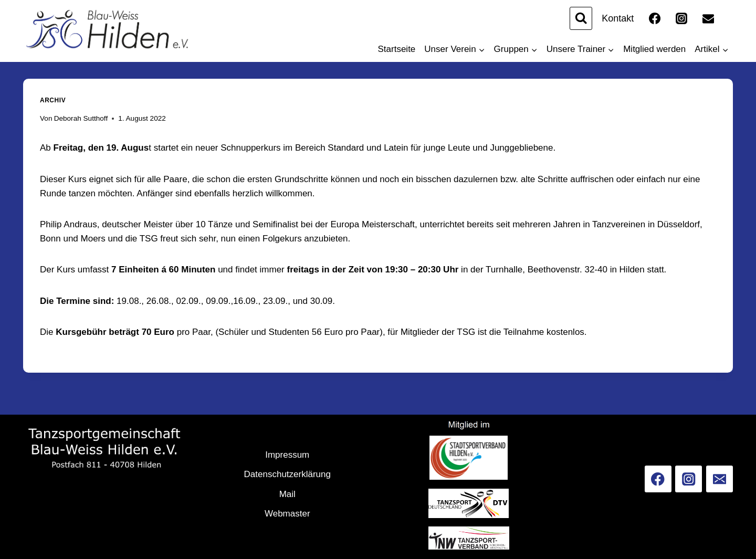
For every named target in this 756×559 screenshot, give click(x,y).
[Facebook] (655, 18)
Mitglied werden (654, 49)
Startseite (397, 49)
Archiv (53, 100)
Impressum (287, 455)
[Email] (708, 18)
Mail (287, 494)
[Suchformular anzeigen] (581, 18)
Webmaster (287, 514)
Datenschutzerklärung (287, 474)
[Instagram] (681, 18)
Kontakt (618, 18)
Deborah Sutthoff (81, 118)
